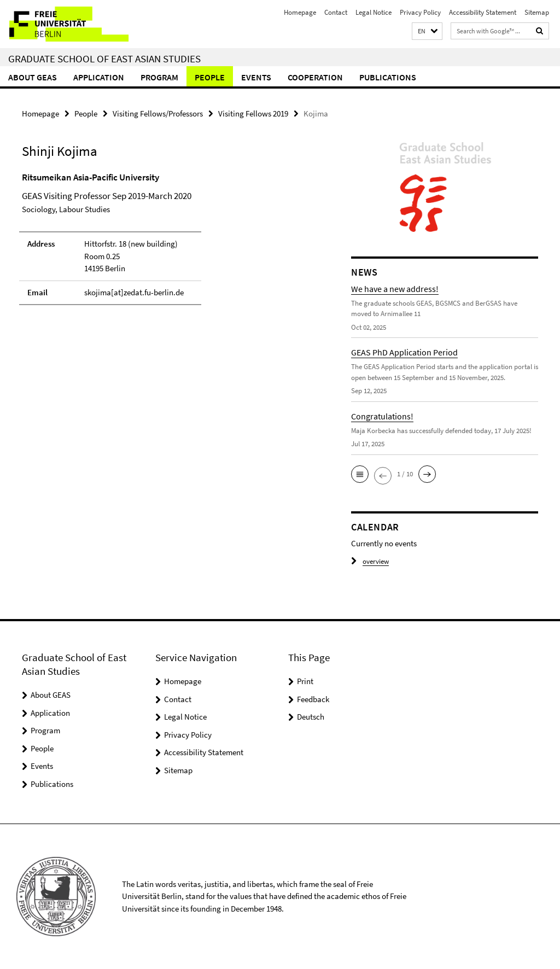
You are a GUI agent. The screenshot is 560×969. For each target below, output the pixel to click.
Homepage (300, 12)
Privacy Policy (420, 12)
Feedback (313, 699)
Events (256, 77)
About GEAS (33, 77)
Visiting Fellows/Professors (158, 113)
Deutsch (311, 717)
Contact (336, 12)
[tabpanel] (169, 244)
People (210, 77)
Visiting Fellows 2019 (253, 113)
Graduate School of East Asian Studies (104, 59)
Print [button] (305, 681)
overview (370, 561)
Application (99, 77)
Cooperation (315, 77)
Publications (388, 77)
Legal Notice (374, 12)
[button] (427, 31)
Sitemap (537, 12)
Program (159, 77)
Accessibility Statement (483, 12)
